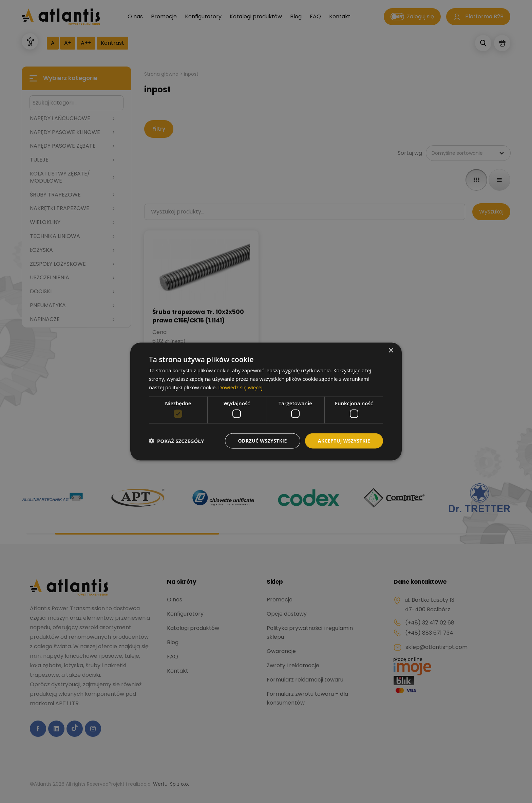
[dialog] (266, 401)
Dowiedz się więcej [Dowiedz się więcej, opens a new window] (240, 387)
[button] (176, 441)
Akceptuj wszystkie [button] (344, 441)
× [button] (391, 351)
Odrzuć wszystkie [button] (263, 441)
